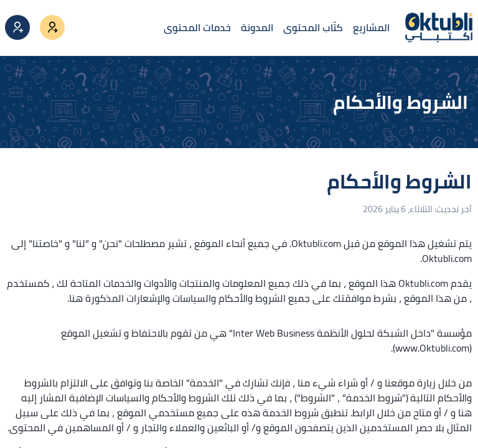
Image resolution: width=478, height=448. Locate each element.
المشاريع (371, 27)
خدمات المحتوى (197, 27)
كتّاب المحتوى (313, 27)
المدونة (257, 27)
